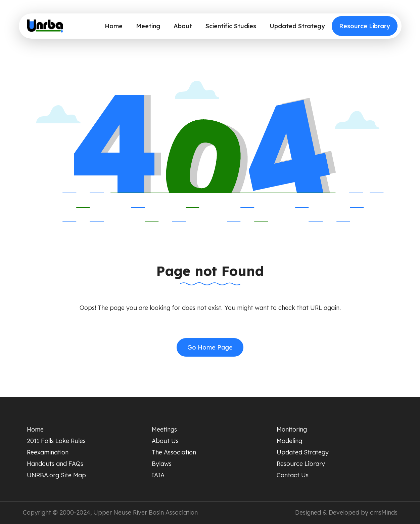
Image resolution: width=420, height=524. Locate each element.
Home (114, 26)
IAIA (158, 475)
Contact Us (293, 475)
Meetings (164, 429)
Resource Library (365, 26)
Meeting (148, 26)
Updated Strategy (297, 26)
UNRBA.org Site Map (56, 475)
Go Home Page (210, 347)
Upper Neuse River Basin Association (146, 512)
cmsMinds (384, 512)
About (183, 26)
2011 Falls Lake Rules (56, 441)
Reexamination (48, 452)
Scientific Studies (231, 26)
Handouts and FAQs (55, 464)
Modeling (289, 441)
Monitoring (292, 429)
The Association (174, 452)
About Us (165, 441)
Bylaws (162, 464)
